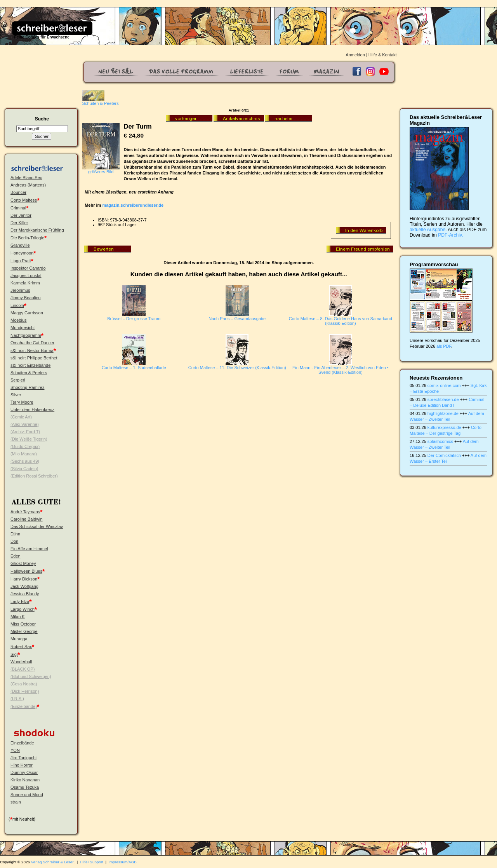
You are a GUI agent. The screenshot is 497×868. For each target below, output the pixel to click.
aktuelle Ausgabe (427, 230)
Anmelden (355, 55)
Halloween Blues (26, 571)
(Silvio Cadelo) (24, 469)
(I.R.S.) (17, 699)
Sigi (14, 654)
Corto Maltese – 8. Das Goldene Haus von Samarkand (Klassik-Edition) (341, 321)
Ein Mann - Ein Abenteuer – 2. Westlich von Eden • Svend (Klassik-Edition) (341, 370)
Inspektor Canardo (28, 268)
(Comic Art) (21, 417)
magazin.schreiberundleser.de (133, 205)
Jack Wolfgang (24, 586)
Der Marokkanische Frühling (37, 230)
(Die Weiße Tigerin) (29, 439)
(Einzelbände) (24, 706)
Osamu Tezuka (25, 787)
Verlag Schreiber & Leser (52, 862)
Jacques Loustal (26, 275)
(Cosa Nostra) (24, 684)
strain (16, 802)
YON (15, 750)
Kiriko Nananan (25, 780)
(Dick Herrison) (25, 691)
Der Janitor (21, 215)
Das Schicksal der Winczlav (37, 526)
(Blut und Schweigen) (31, 676)
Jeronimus (20, 290)
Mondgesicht (23, 328)
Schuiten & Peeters (29, 373)
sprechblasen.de (443, 399)
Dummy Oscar (24, 772)
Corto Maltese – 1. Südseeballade (134, 368)
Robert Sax (21, 647)
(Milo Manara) (24, 454)
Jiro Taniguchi (23, 758)
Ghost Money (23, 563)
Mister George (24, 631)
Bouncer (18, 192)
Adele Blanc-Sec (26, 178)
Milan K (18, 617)
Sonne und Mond (27, 795)
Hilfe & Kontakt (383, 55)
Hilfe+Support (92, 862)
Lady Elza (20, 601)
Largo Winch (23, 609)
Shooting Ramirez (27, 387)
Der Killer (19, 223)
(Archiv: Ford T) (25, 432)
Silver (16, 395)
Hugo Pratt (21, 261)
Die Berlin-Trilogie (27, 238)
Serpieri (18, 380)
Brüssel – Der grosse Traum (134, 319)
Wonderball (21, 662)
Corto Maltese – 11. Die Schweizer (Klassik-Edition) (237, 368)
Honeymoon (22, 253)
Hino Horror (22, 765)
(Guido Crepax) (25, 446)
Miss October (23, 624)
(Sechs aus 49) (25, 461)
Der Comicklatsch (444, 455)
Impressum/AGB (123, 862)
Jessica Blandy (25, 594)
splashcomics (440, 441)
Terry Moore (22, 402)
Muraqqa (19, 639)
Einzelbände (22, 743)
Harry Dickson (24, 579)
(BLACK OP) (23, 669)
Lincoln (17, 305)
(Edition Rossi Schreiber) (34, 476)
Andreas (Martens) (28, 185)
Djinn (15, 534)
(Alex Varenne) (25, 424)
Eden (16, 556)
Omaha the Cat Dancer (32, 343)
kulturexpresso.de (444, 427)
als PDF (444, 346)
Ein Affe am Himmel (29, 549)
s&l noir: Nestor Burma (32, 350)
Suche (42, 119)
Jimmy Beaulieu (26, 298)
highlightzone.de (443, 413)
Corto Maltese (24, 200)
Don (14, 541)
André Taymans (25, 512)
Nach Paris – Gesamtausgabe (237, 319)
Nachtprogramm (26, 335)
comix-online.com (444, 385)
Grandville (20, 245)
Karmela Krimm (25, 283)
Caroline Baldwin (27, 519)
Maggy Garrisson (27, 313)
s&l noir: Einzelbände (30, 365)
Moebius (19, 320)
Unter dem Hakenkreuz (32, 410)
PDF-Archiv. (450, 235)
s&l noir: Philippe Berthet (34, 358)
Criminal (18, 208)
